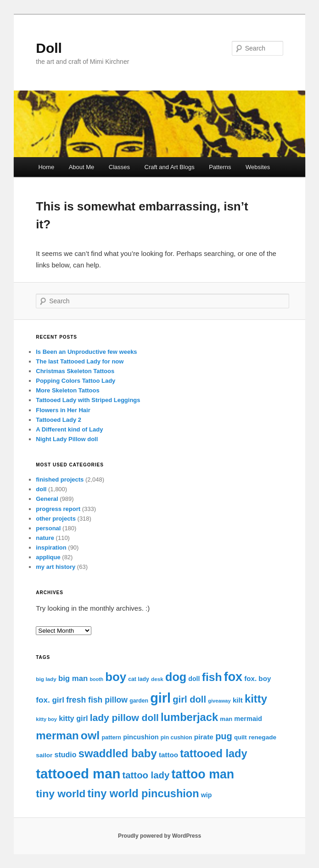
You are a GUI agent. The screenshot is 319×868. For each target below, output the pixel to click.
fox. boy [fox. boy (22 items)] (257, 678)
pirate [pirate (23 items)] (204, 737)
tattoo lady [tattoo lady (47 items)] (146, 775)
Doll (49, 48)
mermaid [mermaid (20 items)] (248, 719)
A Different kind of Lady (69, 429)
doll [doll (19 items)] (194, 679)
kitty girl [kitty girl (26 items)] (73, 718)
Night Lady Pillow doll (67, 439)
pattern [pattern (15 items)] (111, 738)
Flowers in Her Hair (63, 410)
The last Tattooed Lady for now (80, 361)
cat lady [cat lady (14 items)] (139, 679)
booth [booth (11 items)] (96, 679)
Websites (258, 167)
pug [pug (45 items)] (224, 736)
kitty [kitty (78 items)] (256, 699)
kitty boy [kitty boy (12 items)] (46, 719)
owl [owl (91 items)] (90, 735)
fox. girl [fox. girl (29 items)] (50, 700)
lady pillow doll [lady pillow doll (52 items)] (124, 718)
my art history (56, 567)
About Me (82, 167)
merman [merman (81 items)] (57, 735)
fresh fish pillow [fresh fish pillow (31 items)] (97, 700)
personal (48, 528)
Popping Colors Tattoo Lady (76, 381)
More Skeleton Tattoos (67, 390)
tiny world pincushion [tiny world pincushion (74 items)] (143, 794)
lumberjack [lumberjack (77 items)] (189, 717)
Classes (119, 167)
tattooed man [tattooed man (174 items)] (78, 774)
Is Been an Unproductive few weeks (86, 352)
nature (45, 538)
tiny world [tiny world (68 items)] (61, 794)
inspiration (51, 547)
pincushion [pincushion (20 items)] (141, 737)
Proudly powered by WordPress (159, 836)
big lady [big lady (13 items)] (46, 679)
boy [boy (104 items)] (116, 677)
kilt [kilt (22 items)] (238, 700)
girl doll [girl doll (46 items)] (189, 699)
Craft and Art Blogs (170, 167)
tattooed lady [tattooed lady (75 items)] (213, 754)
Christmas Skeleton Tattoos (75, 371)
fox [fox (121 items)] (233, 677)
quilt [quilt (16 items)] (241, 737)
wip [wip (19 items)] (207, 795)
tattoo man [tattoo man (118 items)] (203, 774)
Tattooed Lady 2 (59, 420)
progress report (58, 509)
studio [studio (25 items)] (66, 755)
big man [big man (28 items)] (73, 678)
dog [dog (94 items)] (176, 677)
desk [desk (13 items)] (157, 679)
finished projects (60, 479)
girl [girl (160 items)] (160, 698)
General (47, 499)
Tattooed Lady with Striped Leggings (88, 400)
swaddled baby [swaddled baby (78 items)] (118, 753)
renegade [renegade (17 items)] (263, 737)
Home (46, 167)
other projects (56, 519)
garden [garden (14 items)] (139, 701)
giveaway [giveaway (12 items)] (219, 701)
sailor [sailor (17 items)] (44, 755)
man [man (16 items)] (226, 719)
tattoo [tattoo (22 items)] (168, 755)
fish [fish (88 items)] (212, 677)
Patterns (220, 167)
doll (41, 489)
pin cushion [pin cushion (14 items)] (176, 738)
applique (48, 557)
